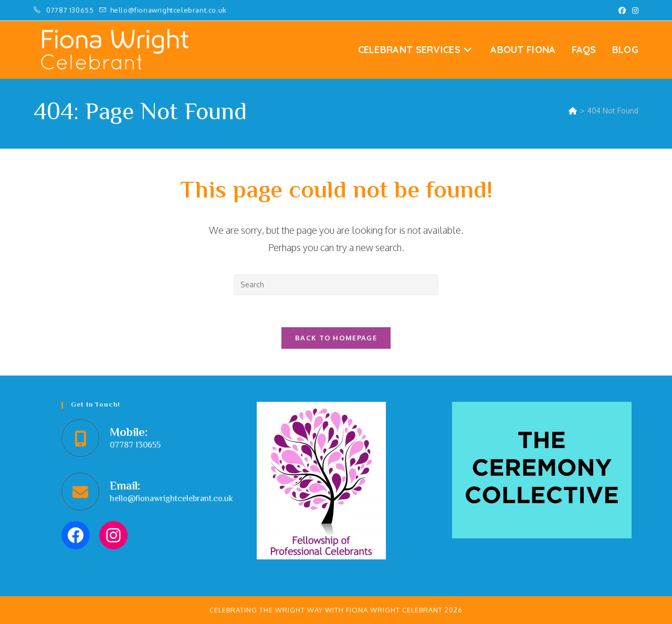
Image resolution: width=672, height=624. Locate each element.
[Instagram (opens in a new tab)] (634, 11)
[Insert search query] (336, 285)
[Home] (573, 111)
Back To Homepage (336, 338)
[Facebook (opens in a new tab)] (622, 11)
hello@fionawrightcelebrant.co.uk (171, 499)
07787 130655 (71, 10)
